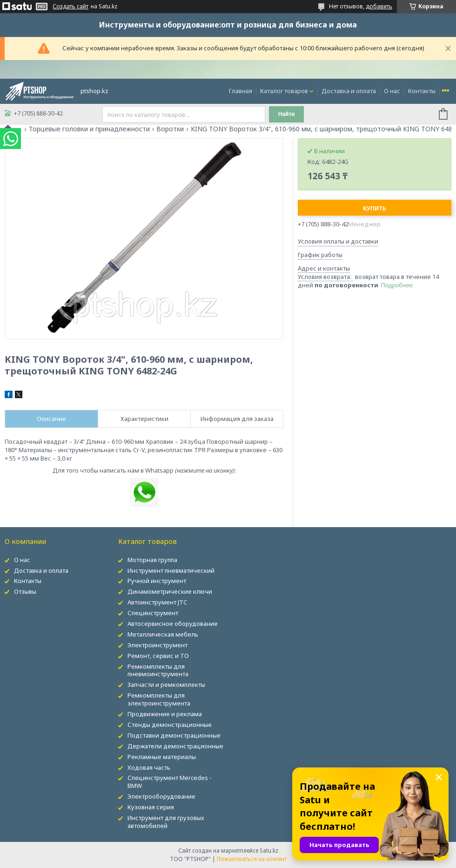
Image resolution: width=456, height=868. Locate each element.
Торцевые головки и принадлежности (89, 129)
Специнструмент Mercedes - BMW (170, 782)
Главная (241, 91)
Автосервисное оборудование (173, 624)
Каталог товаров (284, 91)
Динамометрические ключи (170, 591)
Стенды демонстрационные (170, 725)
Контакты (422, 91)
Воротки (170, 129)
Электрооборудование (161, 796)
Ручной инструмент (157, 581)
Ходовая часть (149, 767)
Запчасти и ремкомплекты (166, 685)
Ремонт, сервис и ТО (158, 656)
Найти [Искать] (287, 114)
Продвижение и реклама (165, 714)
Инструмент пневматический (171, 570)
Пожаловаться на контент (252, 859)
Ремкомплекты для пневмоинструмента (158, 670)
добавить (379, 6)
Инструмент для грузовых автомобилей (166, 822)
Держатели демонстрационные (175, 746)
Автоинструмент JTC (157, 602)
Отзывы (25, 591)
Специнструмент (153, 613)
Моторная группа (152, 560)
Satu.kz (269, 851)
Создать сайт (70, 7)
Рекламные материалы (162, 757)
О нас (392, 91)
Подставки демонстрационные (174, 735)
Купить (375, 208)
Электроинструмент (158, 645)
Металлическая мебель (163, 634)
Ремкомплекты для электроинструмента (159, 699)
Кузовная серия (151, 807)
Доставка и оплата (349, 91)
